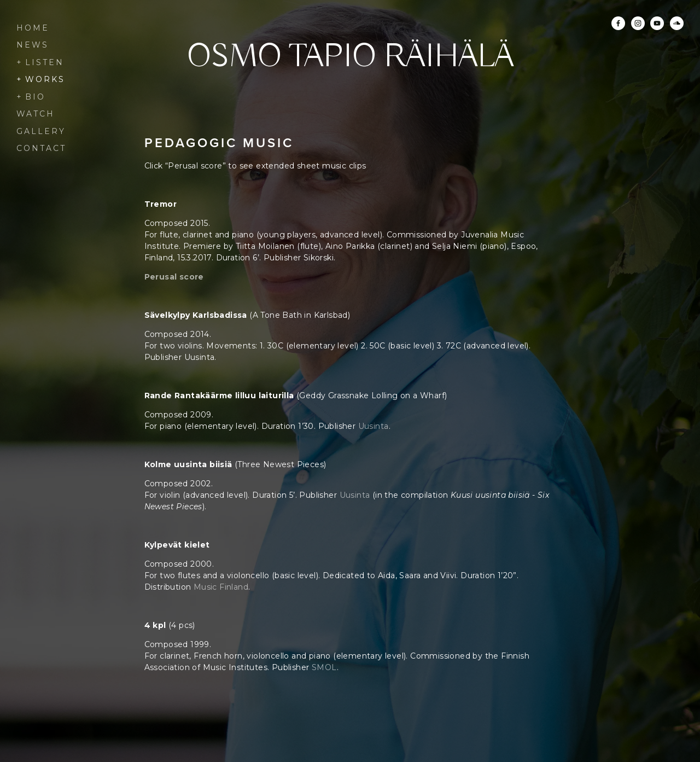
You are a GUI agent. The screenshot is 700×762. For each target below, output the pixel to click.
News (33, 45)
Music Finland (221, 587)
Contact (41, 148)
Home (33, 28)
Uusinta (374, 426)
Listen (45, 62)
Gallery (41, 131)
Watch (36, 114)
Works (45, 79)
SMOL (324, 667)
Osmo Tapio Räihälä (350, 57)
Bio (35, 97)
